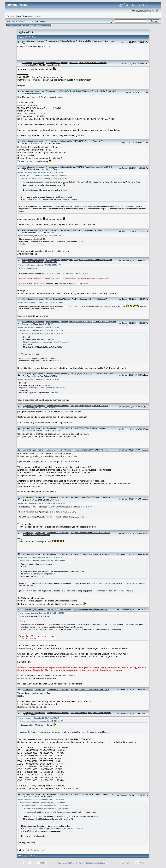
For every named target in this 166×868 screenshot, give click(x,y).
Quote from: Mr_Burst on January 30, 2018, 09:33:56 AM (40, 265)
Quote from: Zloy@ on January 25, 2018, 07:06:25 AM (39, 327)
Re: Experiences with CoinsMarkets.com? (89, 299)
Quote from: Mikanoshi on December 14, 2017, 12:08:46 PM (45, 806)
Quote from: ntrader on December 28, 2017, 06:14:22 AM (42, 721)
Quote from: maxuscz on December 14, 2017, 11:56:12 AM (46, 809)
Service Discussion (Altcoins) (58, 299)
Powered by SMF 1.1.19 (68, 863)
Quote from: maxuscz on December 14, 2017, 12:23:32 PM (42, 803)
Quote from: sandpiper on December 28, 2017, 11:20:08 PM (41, 613)
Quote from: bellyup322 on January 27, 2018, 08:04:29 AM (40, 302)
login (30, 16)
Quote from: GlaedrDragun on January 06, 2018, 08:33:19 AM (42, 504)
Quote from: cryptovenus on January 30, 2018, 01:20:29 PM (43, 175)
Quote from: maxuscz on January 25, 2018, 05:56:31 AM (42, 331)
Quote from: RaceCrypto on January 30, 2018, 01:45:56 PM (41, 172)
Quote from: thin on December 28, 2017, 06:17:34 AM (39, 718)
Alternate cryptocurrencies (33, 41)
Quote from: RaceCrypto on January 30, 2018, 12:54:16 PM (45, 179)
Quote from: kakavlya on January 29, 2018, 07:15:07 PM (40, 236)
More (47, 25)
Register (39, 25)
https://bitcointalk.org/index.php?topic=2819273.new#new (46, 342)
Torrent (42, 21)
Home (11, 25)
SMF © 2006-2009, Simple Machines (93, 863)
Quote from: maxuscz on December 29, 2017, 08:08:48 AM (42, 561)
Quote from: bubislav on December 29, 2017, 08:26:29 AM (40, 558)
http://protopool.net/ (36, 850)
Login (31, 25)
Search (24, 25)
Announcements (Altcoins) (57, 41)
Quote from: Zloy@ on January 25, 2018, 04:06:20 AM (43, 334)
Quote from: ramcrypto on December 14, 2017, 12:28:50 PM (41, 800)
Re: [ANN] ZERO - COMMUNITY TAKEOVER (90, 554)
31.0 (37, 21)
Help (17, 25)
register (38, 16)
